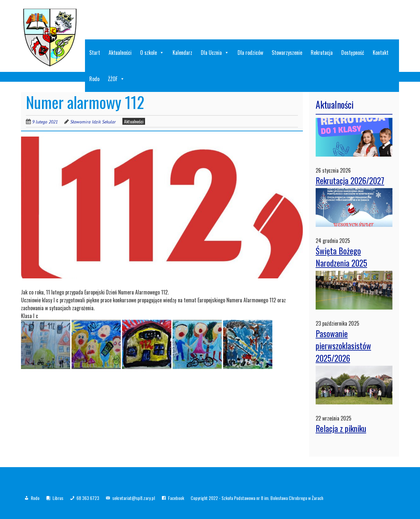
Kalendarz (182, 53)
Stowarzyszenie (287, 53)
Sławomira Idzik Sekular (93, 122)
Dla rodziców (250, 53)
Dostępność (353, 53)
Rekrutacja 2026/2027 (350, 180)
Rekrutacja (322, 53)
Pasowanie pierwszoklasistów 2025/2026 (343, 346)
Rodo (94, 79)
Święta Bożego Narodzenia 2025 (341, 257)
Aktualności (120, 53)
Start (95, 53)
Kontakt (381, 53)
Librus (58, 498)
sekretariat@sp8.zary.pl (134, 498)
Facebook (176, 498)
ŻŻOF (116, 79)
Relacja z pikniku (341, 428)
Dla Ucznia (215, 53)
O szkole (152, 53)
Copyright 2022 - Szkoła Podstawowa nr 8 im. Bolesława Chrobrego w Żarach (257, 498)
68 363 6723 (88, 498)
